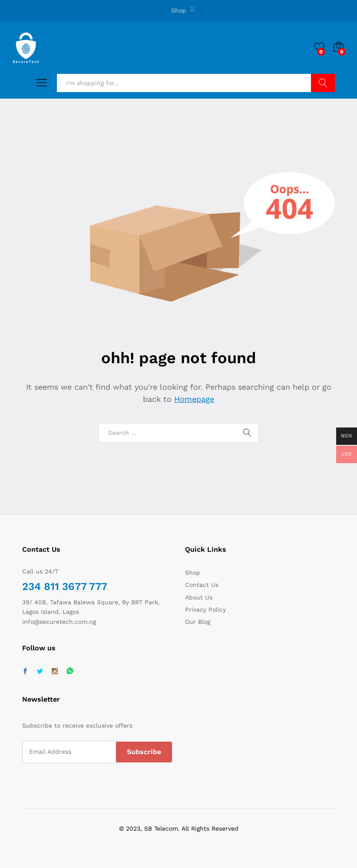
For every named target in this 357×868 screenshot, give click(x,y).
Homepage (194, 399)
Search (323, 83)
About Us (199, 597)
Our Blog (198, 622)
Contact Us (202, 585)
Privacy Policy (205, 610)
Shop (179, 10)
